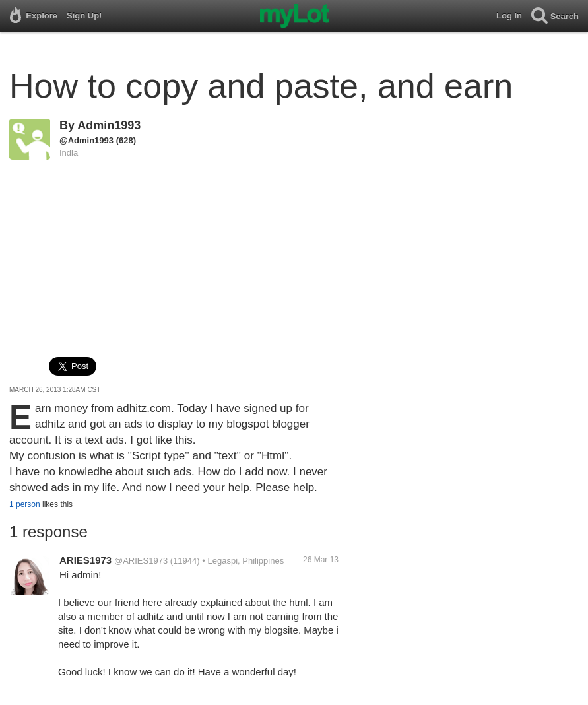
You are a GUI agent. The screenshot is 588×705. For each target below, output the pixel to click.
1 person (25, 504)
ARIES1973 (85, 560)
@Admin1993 (86, 140)
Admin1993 (109, 125)
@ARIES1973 (141, 561)
